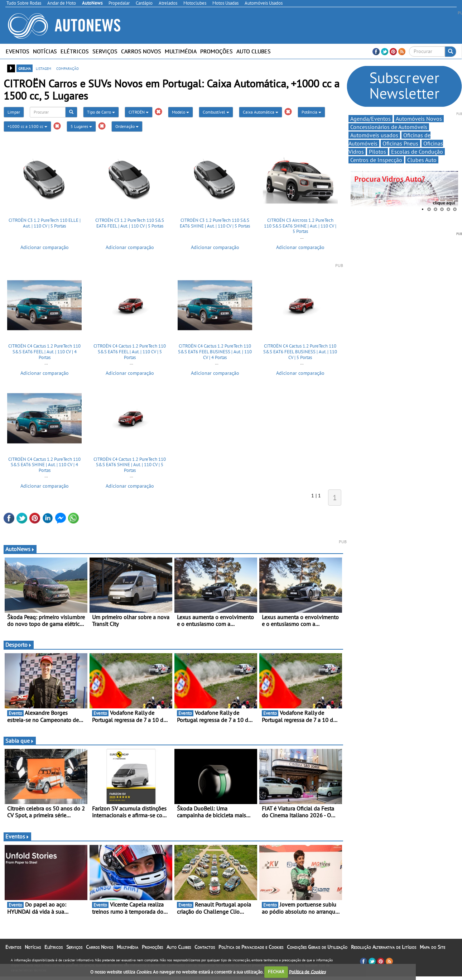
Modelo (181, 112)
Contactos (205, 947)
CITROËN (139, 112)
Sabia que (20, 741)
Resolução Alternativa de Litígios (384, 947)
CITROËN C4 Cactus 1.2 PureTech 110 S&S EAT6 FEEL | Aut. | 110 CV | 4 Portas (44, 352)
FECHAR (276, 972)
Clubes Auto (422, 160)
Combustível (216, 112)
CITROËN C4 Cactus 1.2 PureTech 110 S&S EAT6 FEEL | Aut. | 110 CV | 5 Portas (130, 352)
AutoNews (20, 549)
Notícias (45, 51)
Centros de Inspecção (376, 160)
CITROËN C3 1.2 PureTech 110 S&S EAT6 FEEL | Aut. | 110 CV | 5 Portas (130, 223)
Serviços (105, 51)
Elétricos (75, 51)
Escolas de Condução (417, 152)
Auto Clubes (254, 51)
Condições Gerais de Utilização (317, 947)
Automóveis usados (374, 135)
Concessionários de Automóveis (389, 127)
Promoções (216, 51)
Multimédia (181, 51)
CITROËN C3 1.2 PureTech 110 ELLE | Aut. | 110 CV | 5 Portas (45, 223)
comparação (68, 68)
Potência (311, 112)
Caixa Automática (261, 112)
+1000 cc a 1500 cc (27, 126)
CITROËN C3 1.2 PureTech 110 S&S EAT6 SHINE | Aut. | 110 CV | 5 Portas (215, 223)
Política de (307, 972)
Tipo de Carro (101, 112)
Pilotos (377, 152)
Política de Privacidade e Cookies (251, 947)
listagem (44, 68)
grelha (25, 68)
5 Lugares (81, 126)
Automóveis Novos (419, 119)
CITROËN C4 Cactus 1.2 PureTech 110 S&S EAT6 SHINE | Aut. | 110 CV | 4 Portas (44, 465)
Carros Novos (141, 51)
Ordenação (127, 126)
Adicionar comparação (45, 247)
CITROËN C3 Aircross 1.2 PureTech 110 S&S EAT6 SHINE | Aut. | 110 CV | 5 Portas (300, 226)
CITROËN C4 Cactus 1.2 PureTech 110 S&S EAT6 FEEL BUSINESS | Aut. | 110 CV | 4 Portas (215, 352)
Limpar (14, 112)
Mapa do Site (432, 947)
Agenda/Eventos (370, 119)
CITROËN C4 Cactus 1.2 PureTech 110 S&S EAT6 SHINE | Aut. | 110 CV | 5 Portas (130, 465)
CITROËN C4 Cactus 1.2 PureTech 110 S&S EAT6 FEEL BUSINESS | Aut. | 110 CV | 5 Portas (300, 352)
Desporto (19, 645)
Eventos (18, 51)
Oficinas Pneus (400, 143)
